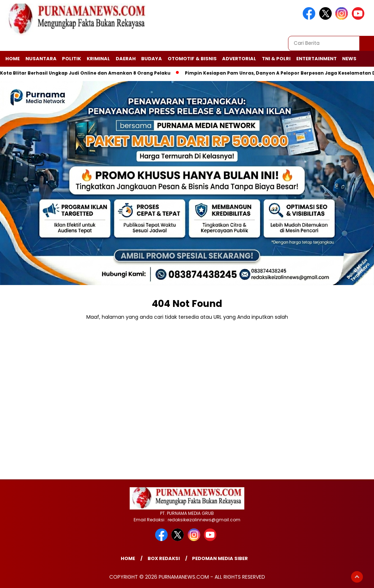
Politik (71, 59)
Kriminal (98, 59)
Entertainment (317, 59)
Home (13, 59)
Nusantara (41, 59)
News (349, 59)
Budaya (152, 59)
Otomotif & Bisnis (192, 59)
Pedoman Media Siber (220, 558)
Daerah (126, 59)
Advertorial (239, 59)
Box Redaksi (164, 558)
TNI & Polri (276, 59)
